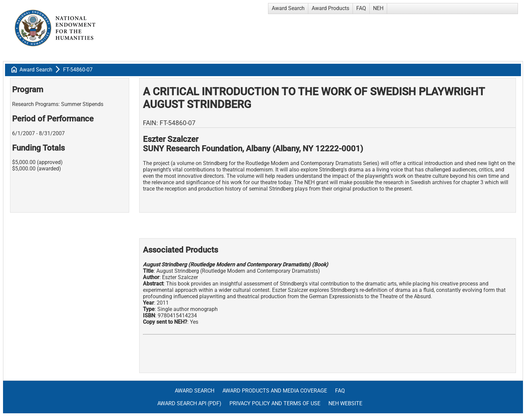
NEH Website (345, 403)
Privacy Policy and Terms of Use (275, 403)
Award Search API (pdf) (189, 403)
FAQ (361, 8)
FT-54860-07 (78, 70)
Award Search (288, 8)
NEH (378, 8)
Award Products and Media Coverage (275, 391)
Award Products (330, 8)
